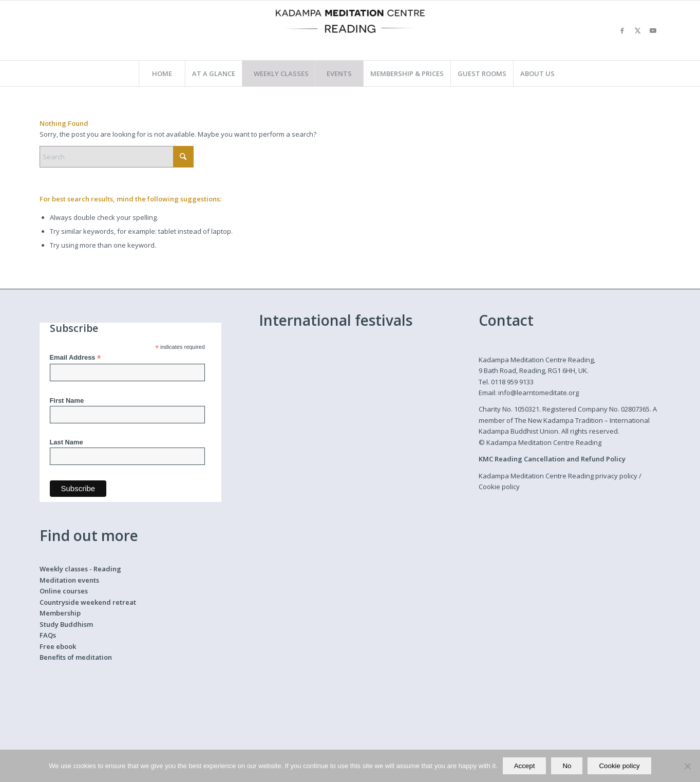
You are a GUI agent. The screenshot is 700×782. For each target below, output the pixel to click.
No (567, 766)
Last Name (67, 442)
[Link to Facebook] (622, 30)
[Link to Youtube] (653, 30)
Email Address (75, 358)
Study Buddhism (66, 624)
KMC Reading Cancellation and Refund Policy (552, 459)
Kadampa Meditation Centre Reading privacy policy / (560, 476)
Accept (525, 766)
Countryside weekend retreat (88, 602)
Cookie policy (499, 487)
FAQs (48, 635)
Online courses (64, 591)
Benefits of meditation (76, 657)
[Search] (117, 157)
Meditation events (69, 580)
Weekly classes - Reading (80, 569)
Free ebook (58, 646)
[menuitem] (162, 73)
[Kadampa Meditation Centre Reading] (350, 30)
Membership (60, 613)
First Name (67, 401)
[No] (687, 766)
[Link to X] (638, 30)
